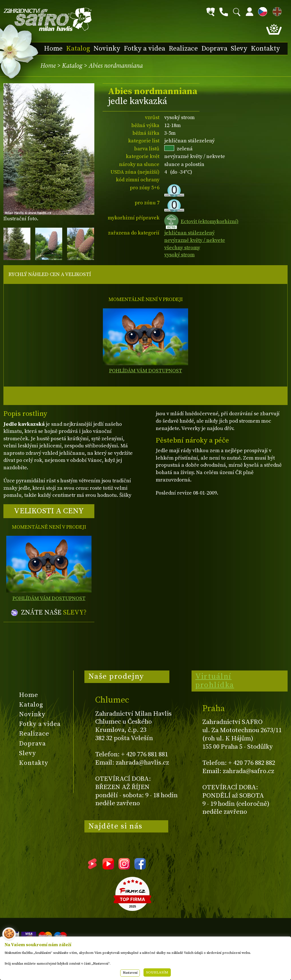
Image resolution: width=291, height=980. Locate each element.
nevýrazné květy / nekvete (195, 240)
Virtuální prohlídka (215, 681)
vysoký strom (179, 255)
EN (276, 11)
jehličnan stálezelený (189, 233)
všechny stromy (182, 248)
